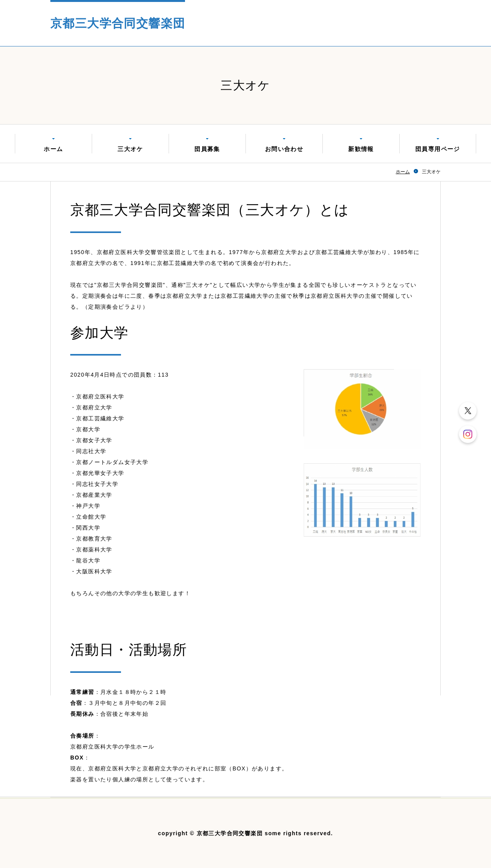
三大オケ (130, 149)
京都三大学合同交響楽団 (118, 23)
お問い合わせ (284, 149)
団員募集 (207, 149)
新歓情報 (361, 149)
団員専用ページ (438, 149)
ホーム (53, 149)
